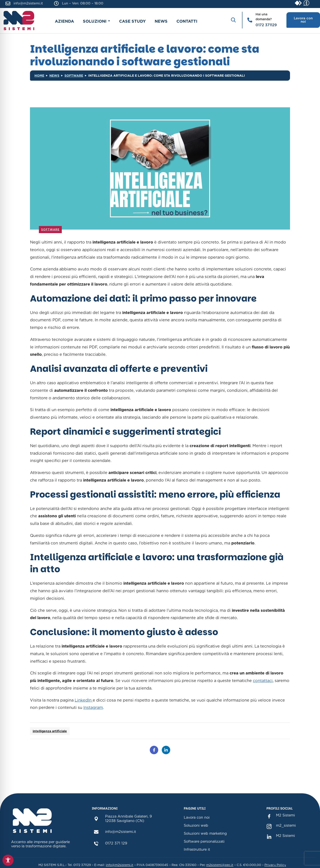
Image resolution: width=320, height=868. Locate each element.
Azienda (64, 21)
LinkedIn (84, 700)
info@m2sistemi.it (28, 3)
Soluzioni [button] (95, 21)
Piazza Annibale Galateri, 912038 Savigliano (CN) (128, 818)
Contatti (187, 21)
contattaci (263, 681)
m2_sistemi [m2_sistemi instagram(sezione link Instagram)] (286, 825)
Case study (132, 21)
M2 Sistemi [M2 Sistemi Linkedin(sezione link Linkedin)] (285, 836)
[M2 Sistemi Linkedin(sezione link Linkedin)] (269, 836)
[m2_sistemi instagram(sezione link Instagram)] (269, 826)
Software (74, 76)
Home (39, 76)
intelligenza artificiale (50, 731)
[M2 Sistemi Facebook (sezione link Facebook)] (269, 816)
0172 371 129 (116, 843)
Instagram (93, 707)
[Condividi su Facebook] (154, 750)
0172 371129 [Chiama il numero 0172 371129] (266, 25)
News (161, 21)
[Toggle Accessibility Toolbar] (8, 860)
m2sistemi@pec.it (220, 865)
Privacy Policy (275, 865)
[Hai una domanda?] (250, 20)
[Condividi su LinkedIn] (166, 750)
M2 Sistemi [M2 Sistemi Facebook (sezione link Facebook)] (285, 815)
